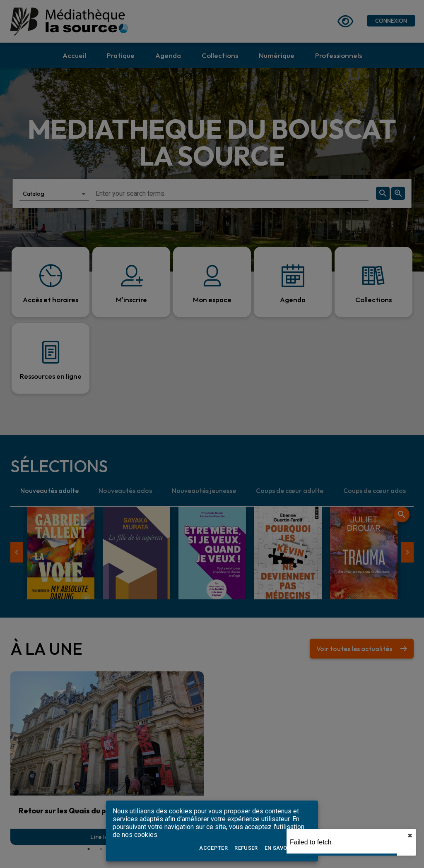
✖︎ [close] (410, 836)
